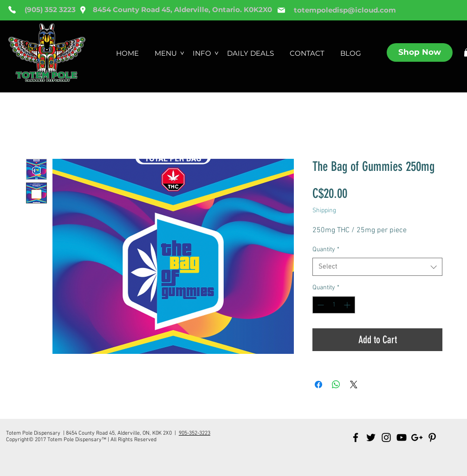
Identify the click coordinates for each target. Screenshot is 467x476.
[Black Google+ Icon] (417, 437)
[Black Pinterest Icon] (432, 437)
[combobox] (377, 267)
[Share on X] (354, 385)
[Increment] (348, 305)
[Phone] (12, 10)
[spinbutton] (334, 305)
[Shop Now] (420, 52)
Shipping (324, 211)
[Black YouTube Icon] (402, 437)
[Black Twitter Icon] (371, 437)
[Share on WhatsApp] (336, 385)
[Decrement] (320, 305)
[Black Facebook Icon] (356, 437)
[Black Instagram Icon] (386, 437)
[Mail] (281, 10)
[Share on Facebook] (318, 385)
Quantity (326, 250)
